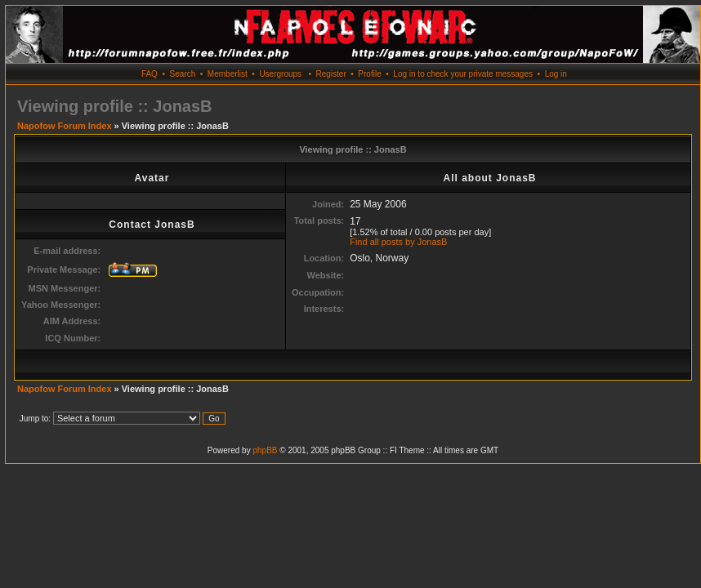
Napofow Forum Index (65, 126)
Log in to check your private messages (463, 74)
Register (330, 74)
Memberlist (228, 74)
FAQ (150, 74)
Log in (556, 74)
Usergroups (280, 74)
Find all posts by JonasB (398, 242)
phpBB (265, 450)
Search (183, 74)
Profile (369, 74)
